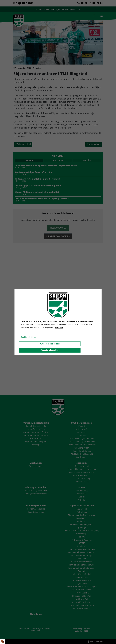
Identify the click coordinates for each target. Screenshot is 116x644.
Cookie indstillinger (29, 337)
